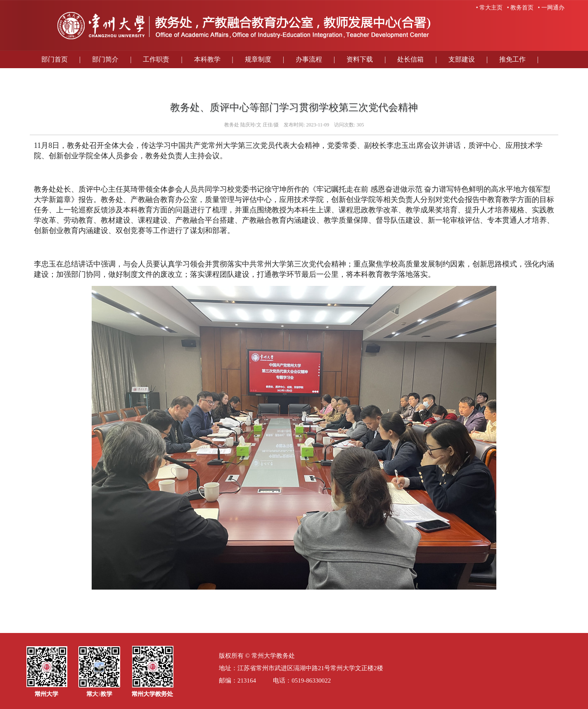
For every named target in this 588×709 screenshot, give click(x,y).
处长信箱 (410, 59)
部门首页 (55, 59)
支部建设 (462, 59)
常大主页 (491, 8)
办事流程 (309, 59)
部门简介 (105, 59)
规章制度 (258, 59)
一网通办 (553, 8)
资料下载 (360, 59)
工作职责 (156, 59)
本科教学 (207, 59)
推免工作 (512, 59)
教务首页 (522, 8)
